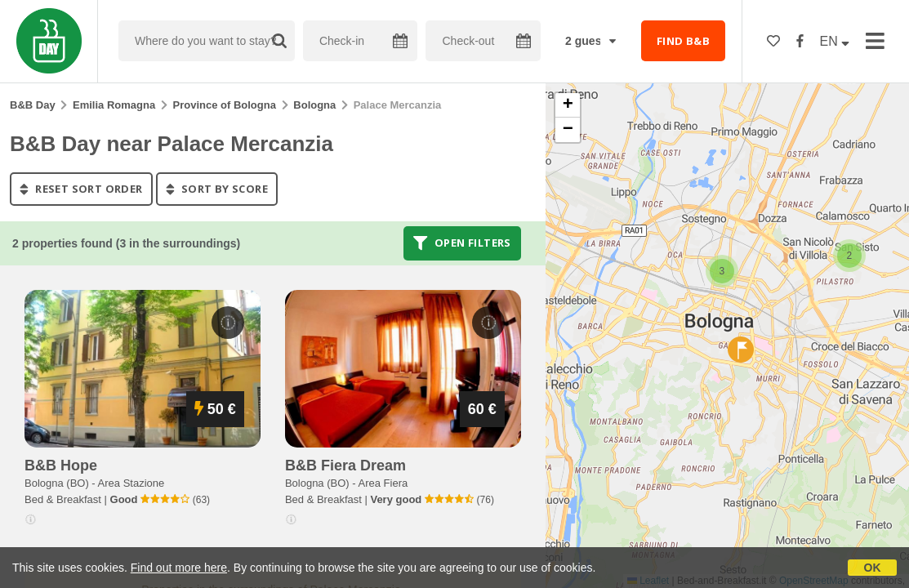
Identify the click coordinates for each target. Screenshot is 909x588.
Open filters (462, 243)
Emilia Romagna (114, 105)
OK (873, 568)
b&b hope (61, 465)
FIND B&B (683, 41)
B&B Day (33, 105)
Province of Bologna (225, 105)
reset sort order (81, 189)
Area (131, 483)
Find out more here (179, 568)
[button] (849, 256)
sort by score (217, 189)
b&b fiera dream (345, 465)
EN (835, 41)
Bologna (314, 105)
